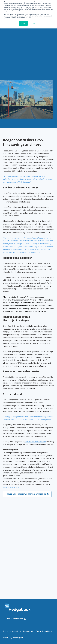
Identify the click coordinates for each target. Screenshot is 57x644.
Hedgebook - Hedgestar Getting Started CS (27, 494)
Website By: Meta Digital (13, 638)
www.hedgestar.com (11, 487)
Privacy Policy (29, 631)
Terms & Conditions (44, 631)
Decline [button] (33, 23)
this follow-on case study (35, 442)
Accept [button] (23, 23)
